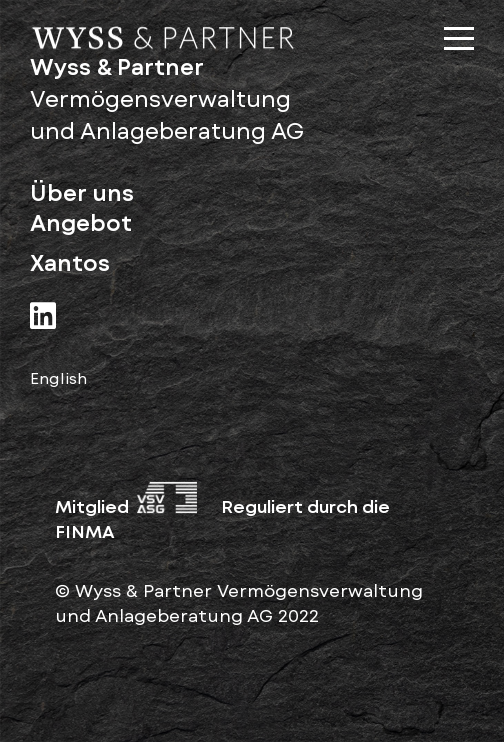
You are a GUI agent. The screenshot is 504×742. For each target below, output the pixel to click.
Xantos (70, 262)
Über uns (82, 192)
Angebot (81, 222)
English (58, 377)
